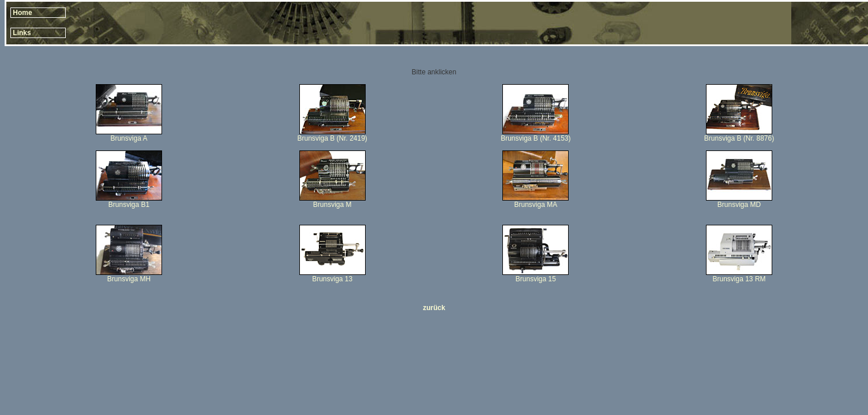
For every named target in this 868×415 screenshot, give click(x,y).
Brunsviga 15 (536, 279)
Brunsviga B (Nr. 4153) (536, 138)
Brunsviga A (129, 138)
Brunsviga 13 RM (739, 279)
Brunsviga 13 (332, 279)
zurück (434, 308)
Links (22, 33)
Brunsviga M (332, 205)
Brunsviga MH (129, 279)
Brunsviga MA (536, 201)
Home (22, 13)
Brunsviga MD (739, 205)
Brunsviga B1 (129, 205)
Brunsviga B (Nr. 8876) (739, 138)
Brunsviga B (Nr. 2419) (332, 138)
